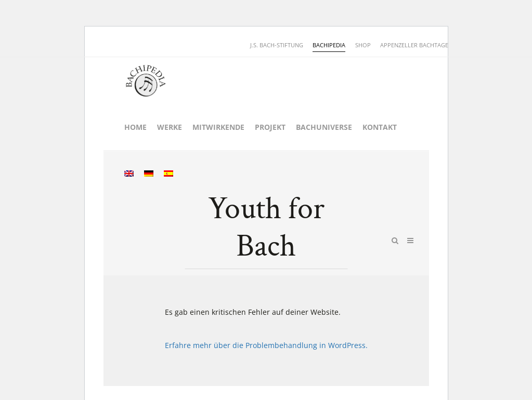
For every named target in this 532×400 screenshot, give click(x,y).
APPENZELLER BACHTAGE (414, 45)
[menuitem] (129, 174)
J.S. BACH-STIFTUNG (277, 45)
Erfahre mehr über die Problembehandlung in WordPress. (266, 345)
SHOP (363, 45)
